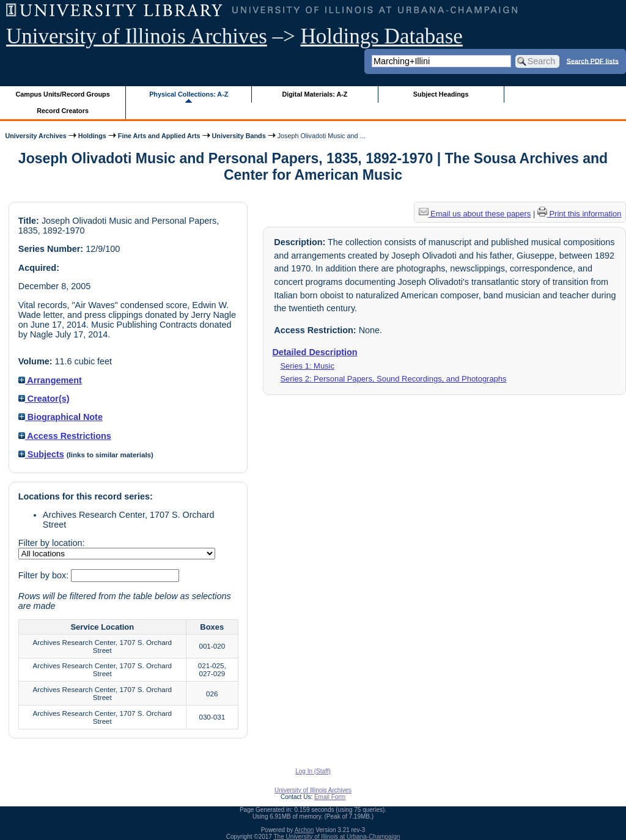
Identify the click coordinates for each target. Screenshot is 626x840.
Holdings (92, 136)
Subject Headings (441, 94)
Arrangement (50, 380)
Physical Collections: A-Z (189, 94)
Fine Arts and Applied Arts (159, 136)
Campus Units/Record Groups (63, 94)
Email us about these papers (475, 214)
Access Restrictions (65, 436)
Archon (304, 830)
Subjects (41, 454)
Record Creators (63, 111)
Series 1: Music (307, 366)
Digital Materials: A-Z (315, 94)
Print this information (580, 214)
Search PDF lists (593, 61)
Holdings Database (382, 36)
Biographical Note (61, 417)
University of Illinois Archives (137, 36)
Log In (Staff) (313, 771)
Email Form (330, 797)
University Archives (35, 136)
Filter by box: (45, 575)
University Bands (239, 136)
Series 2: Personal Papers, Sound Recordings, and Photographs (393, 379)
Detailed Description (315, 352)
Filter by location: (52, 543)
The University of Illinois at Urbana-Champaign (337, 837)
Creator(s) (44, 399)
